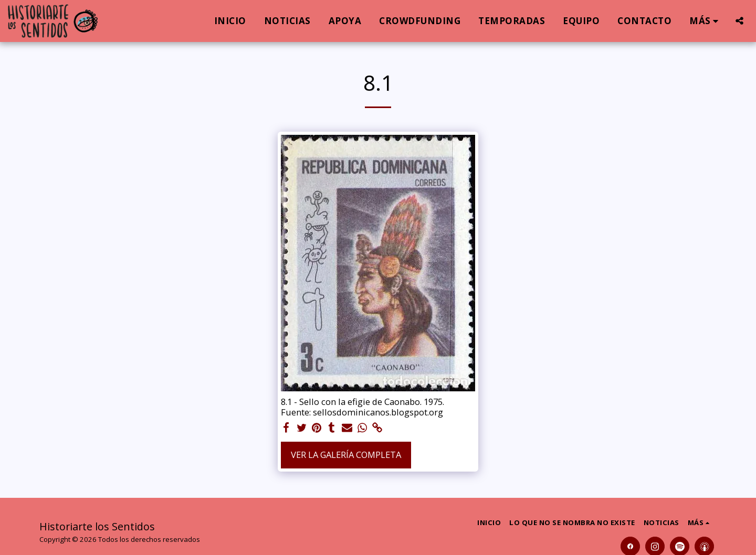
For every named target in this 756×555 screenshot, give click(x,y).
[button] (739, 21)
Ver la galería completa (346, 455)
